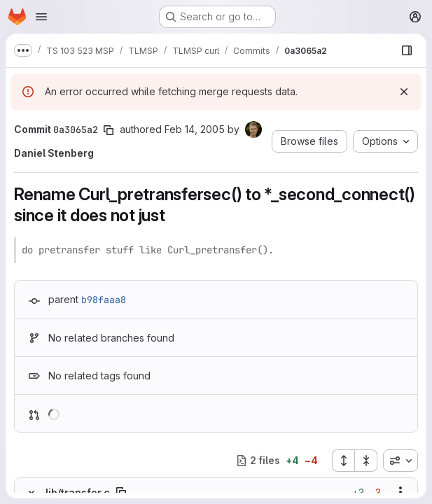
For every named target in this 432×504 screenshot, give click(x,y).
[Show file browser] (407, 50)
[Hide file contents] (32, 492)
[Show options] (400, 492)
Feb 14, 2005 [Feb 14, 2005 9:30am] (195, 129)
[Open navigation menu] (41, 17)
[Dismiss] (404, 92)
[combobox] (400, 461)
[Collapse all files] (366, 461)
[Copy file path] (121, 492)
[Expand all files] (343, 461)
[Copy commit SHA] (109, 130)
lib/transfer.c (78, 492)
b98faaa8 (104, 300)
